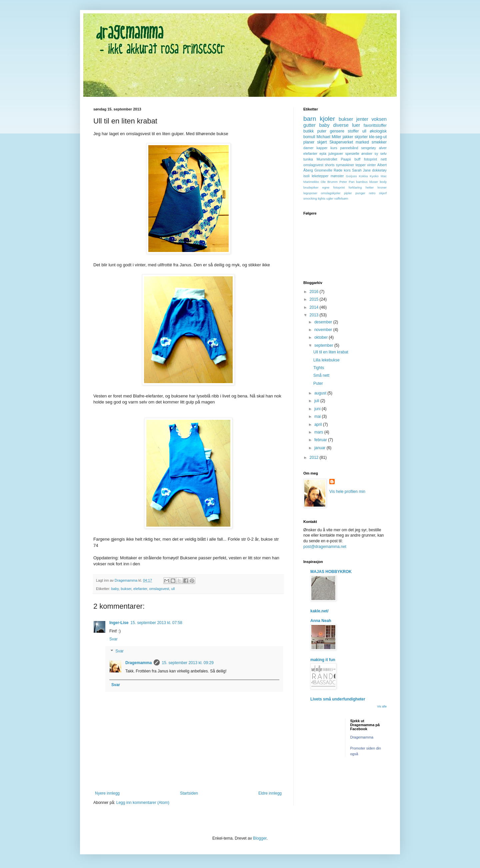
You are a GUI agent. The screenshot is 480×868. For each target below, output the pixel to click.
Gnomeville (323, 170)
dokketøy (379, 170)
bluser (374, 182)
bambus (362, 182)
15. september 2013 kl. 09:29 (187, 663)
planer (309, 142)
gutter (309, 125)
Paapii (346, 159)
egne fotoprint (334, 187)
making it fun (323, 660)
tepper (361, 165)
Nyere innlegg (107, 793)
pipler (348, 193)
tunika (308, 159)
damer (308, 148)
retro (372, 193)
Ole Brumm (329, 182)
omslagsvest (159, 589)
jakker (348, 137)
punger (360, 193)
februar (321, 440)
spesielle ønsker (359, 154)
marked (362, 142)
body (383, 182)
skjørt (322, 142)
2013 (315, 315)
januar (320, 448)
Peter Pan (347, 182)
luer (356, 125)
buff (357, 159)
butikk (308, 131)
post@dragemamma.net (325, 547)
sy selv (381, 154)
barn (310, 119)
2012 (315, 458)
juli (317, 401)
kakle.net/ (319, 611)
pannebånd (349, 148)
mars (319, 432)
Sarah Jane (361, 170)
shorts (329, 165)
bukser (126, 589)
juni (318, 409)
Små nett (321, 375)
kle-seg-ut (378, 137)
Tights (319, 368)
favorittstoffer (375, 125)
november (324, 330)
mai (318, 416)
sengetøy (368, 148)
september (324, 345)
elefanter (140, 589)
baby (115, 589)
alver (383, 148)
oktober (321, 337)
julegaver (336, 154)
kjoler (327, 119)
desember (324, 322)
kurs (334, 148)
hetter (370, 187)
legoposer (310, 193)
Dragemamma (138, 663)
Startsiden (189, 793)
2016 (315, 292)
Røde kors (342, 170)
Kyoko (374, 176)
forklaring (355, 187)
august (321, 393)
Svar (113, 639)
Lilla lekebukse (326, 360)
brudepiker (311, 187)
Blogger (260, 838)
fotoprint (370, 159)
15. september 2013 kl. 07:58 (156, 623)
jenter (362, 119)
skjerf (383, 193)
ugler (330, 198)
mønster (337, 176)
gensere (337, 131)
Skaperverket (341, 142)
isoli (306, 176)
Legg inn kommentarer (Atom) (143, 803)
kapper (322, 148)
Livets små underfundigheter (338, 699)
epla (323, 154)
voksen (379, 119)
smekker (379, 142)
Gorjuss (351, 176)
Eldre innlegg (270, 793)
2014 (315, 307)
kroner (382, 187)
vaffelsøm (341, 198)
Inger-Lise (119, 623)
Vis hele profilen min (347, 492)
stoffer (353, 131)
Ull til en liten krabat (331, 352)
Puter (318, 383)
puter (322, 131)
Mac (384, 176)
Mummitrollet (327, 159)
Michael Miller (329, 137)
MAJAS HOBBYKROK (331, 572)
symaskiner (345, 165)
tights (321, 198)
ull (173, 589)
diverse (341, 125)
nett (384, 159)
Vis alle (382, 706)
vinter (371, 165)
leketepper (320, 176)
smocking (310, 198)
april (319, 424)
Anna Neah (321, 621)
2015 (315, 299)
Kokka (363, 176)
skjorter (361, 137)
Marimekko (311, 182)
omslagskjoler (331, 193)
